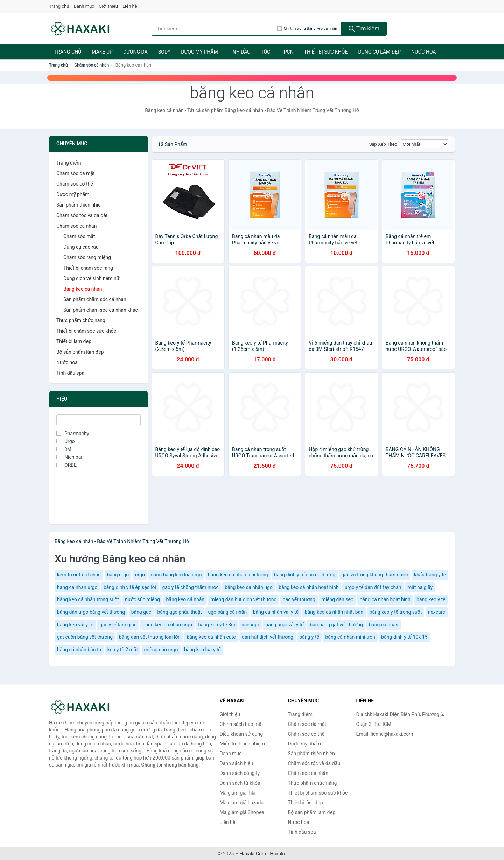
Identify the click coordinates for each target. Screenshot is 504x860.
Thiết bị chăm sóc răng (88, 268)
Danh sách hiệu (236, 763)
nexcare (437, 612)
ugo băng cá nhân (227, 612)
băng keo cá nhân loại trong (238, 575)
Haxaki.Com (253, 854)
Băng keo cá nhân (83, 289)
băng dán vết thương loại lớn (150, 637)
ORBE (66, 465)
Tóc (265, 52)
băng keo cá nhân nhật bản (334, 612)
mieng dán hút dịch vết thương (244, 599)
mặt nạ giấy (420, 587)
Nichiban (70, 457)
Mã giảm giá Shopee (242, 812)
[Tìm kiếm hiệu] (214, 29)
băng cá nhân (384, 625)
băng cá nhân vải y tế (276, 612)
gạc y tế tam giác (118, 625)
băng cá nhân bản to (79, 650)
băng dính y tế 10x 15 (404, 637)
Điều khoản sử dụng (241, 734)
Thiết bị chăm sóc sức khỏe (86, 331)
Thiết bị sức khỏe (326, 52)
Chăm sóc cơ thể (75, 184)
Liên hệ (130, 6)
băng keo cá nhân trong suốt (88, 599)
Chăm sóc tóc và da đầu (83, 215)
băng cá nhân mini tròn (350, 637)
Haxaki (277, 854)
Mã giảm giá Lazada (242, 803)
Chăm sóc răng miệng (87, 257)
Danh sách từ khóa (240, 783)
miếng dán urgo (161, 650)
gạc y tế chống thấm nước (190, 587)
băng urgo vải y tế (284, 625)
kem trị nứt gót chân (79, 575)
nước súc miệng (142, 599)
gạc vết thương (299, 599)
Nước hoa (424, 52)
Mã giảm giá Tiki (238, 793)
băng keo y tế (431, 599)
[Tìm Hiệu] (99, 420)
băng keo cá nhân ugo (249, 587)
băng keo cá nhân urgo (167, 625)
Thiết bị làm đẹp (74, 341)
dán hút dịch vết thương (268, 637)
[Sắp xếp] (425, 144)
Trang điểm (69, 163)
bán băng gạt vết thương (336, 625)
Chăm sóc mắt (79, 236)
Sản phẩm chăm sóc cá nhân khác (101, 310)
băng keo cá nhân (185, 599)
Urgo (66, 441)
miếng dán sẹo (337, 599)
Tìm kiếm (364, 29)
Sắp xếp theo (383, 144)
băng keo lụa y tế (202, 650)
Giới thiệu (108, 6)
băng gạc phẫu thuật (180, 612)
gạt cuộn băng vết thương (85, 637)
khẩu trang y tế (430, 575)
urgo (140, 575)
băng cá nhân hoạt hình (385, 599)
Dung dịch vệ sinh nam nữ (91, 278)
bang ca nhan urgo (77, 587)
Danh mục (84, 6)
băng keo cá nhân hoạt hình (309, 587)
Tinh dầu (240, 52)
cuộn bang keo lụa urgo (176, 575)
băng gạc (141, 612)
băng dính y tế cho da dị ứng (305, 575)
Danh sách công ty (240, 773)
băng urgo (118, 575)
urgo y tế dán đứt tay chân (373, 587)
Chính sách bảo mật (241, 724)
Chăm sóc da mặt (76, 173)
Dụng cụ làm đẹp (379, 52)
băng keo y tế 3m (217, 625)
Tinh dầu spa (70, 373)
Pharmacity (73, 434)
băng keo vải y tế (75, 625)
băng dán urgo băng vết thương (91, 612)
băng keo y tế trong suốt (396, 612)
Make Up (102, 52)
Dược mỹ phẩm (199, 52)
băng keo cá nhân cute (211, 637)
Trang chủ (59, 6)
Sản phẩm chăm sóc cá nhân (95, 299)
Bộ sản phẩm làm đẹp (80, 352)
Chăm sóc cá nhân (92, 65)
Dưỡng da (135, 52)
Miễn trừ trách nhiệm (242, 744)
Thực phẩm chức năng (81, 320)
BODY (164, 52)
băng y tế (309, 637)
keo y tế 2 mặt (123, 650)
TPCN (287, 52)
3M (64, 449)
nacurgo (250, 625)
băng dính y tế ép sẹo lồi (130, 587)
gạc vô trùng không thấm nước (375, 575)
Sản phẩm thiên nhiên (80, 205)
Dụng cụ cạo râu (81, 247)
